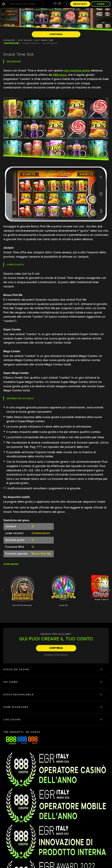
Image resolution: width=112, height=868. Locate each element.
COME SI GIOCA (31, 43)
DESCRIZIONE (11, 43)
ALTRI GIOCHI (50, 43)
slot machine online (77, 71)
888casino (60, 75)
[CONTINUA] (56, 34)
